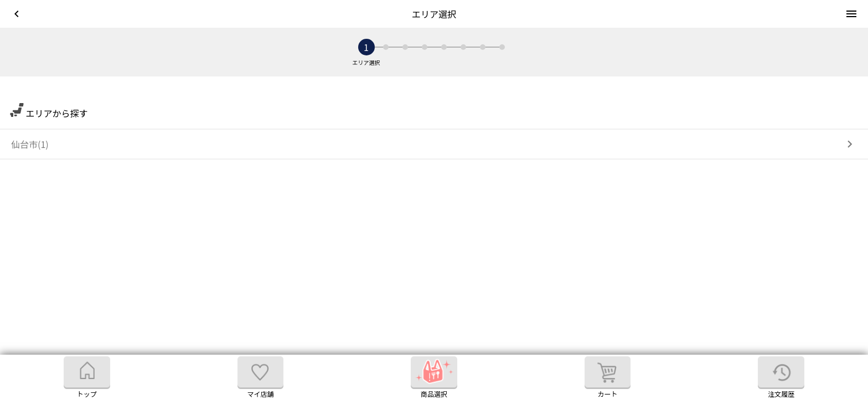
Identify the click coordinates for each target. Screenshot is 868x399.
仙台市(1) (30, 144)
